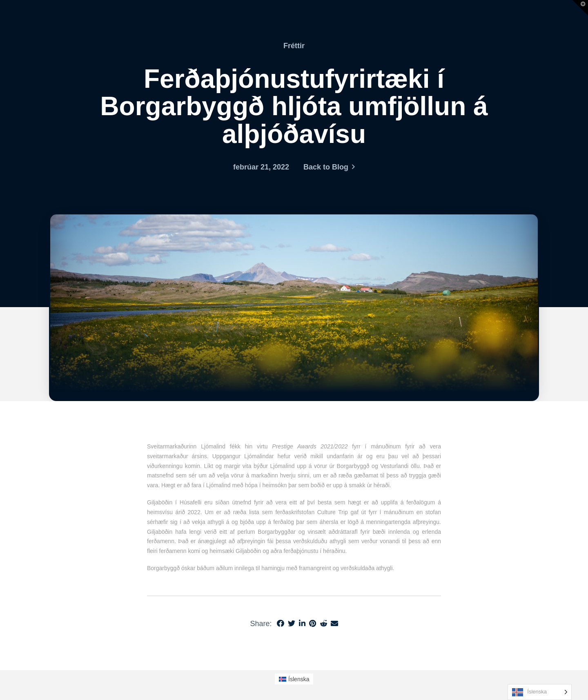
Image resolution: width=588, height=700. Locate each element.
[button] (580, 8)
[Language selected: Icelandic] (540, 692)
